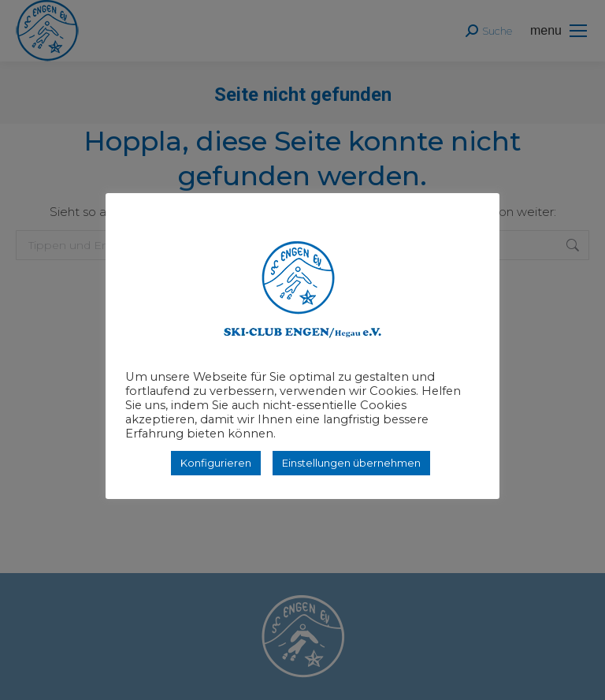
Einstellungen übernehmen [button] (351, 463)
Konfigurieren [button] (216, 463)
